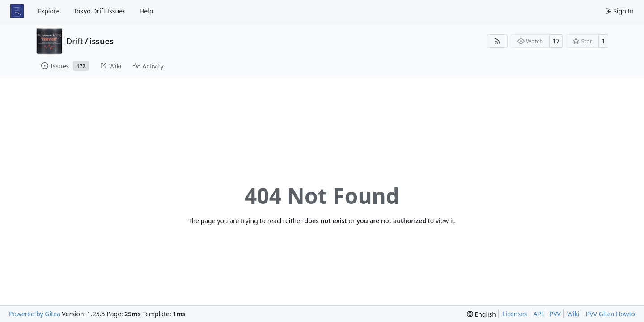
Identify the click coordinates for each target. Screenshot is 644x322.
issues (102, 41)
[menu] (481, 314)
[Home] (17, 11)
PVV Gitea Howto (610, 314)
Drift (75, 41)
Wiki (573, 314)
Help (146, 11)
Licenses (515, 314)
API (538, 314)
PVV (555, 314)
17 (556, 41)
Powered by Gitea (35, 314)
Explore (49, 11)
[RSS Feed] (497, 41)
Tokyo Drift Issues (100, 11)
